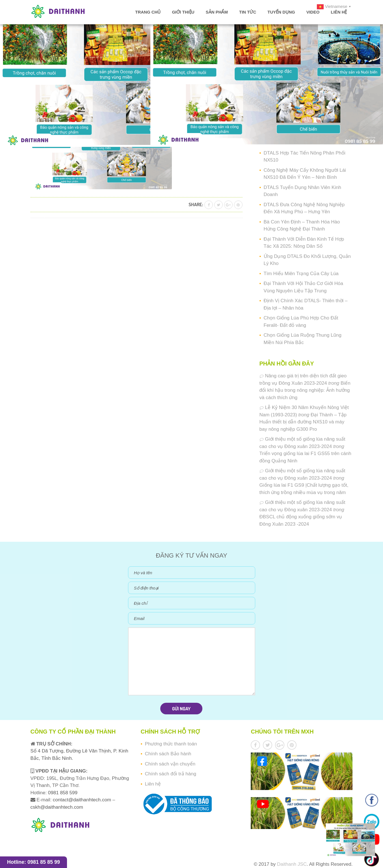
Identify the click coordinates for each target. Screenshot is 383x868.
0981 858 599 (62, 793)
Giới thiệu (183, 12)
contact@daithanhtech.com (83, 800)
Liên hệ (339, 12)
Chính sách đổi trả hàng (170, 774)
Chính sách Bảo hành (168, 754)
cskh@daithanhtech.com (57, 807)
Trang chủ (148, 12)
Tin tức (248, 12)
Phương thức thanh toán (171, 744)
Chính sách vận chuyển (170, 764)
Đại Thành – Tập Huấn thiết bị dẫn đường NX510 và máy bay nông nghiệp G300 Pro (303, 422)
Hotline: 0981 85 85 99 (33, 862)
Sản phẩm (217, 12)
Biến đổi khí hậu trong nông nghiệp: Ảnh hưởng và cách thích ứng (305, 390)
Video (313, 12)
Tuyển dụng (281, 12)
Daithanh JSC (292, 864)
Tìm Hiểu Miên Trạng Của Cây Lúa (301, 274)
